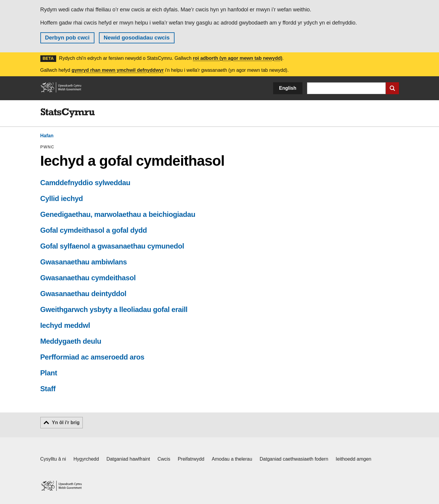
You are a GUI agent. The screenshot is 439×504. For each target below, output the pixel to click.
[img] (68, 113)
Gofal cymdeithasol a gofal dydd (94, 230)
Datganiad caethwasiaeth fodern (294, 459)
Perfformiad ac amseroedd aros (92, 357)
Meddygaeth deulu (71, 341)
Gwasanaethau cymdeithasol (88, 278)
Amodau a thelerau (232, 459)
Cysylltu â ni (53, 459)
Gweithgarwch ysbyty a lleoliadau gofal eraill (114, 309)
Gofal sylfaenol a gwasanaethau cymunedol (112, 246)
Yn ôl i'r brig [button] (66, 422)
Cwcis (164, 459)
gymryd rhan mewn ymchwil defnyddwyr (118, 70)
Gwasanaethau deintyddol (83, 294)
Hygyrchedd (86, 459)
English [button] (288, 88)
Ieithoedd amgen (353, 459)
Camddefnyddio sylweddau (85, 183)
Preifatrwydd (191, 459)
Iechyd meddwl (65, 325)
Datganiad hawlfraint (128, 459)
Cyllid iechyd (62, 198)
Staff (48, 389)
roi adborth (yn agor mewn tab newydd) (238, 58)
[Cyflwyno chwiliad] (392, 88)
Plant (49, 373)
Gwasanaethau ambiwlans (84, 262)
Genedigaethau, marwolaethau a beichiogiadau (118, 214)
